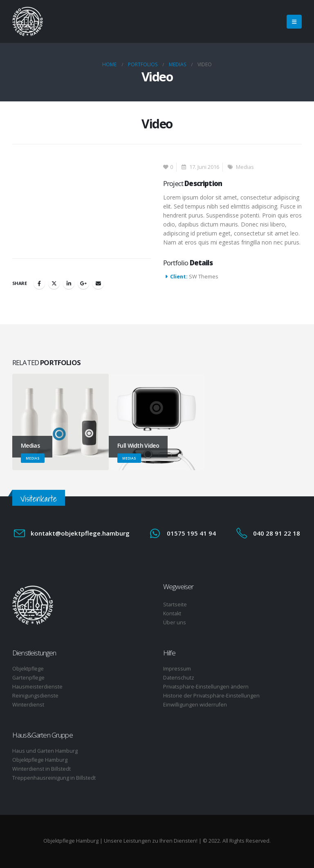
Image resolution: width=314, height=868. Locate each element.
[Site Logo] (28, 21)
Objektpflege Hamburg (71, 841)
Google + (83, 283)
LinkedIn (69, 283)
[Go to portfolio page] (61, 422)
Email (98, 283)
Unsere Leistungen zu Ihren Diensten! (151, 841)
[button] (294, 22)
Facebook (39, 283)
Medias (245, 167)
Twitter (54, 283)
